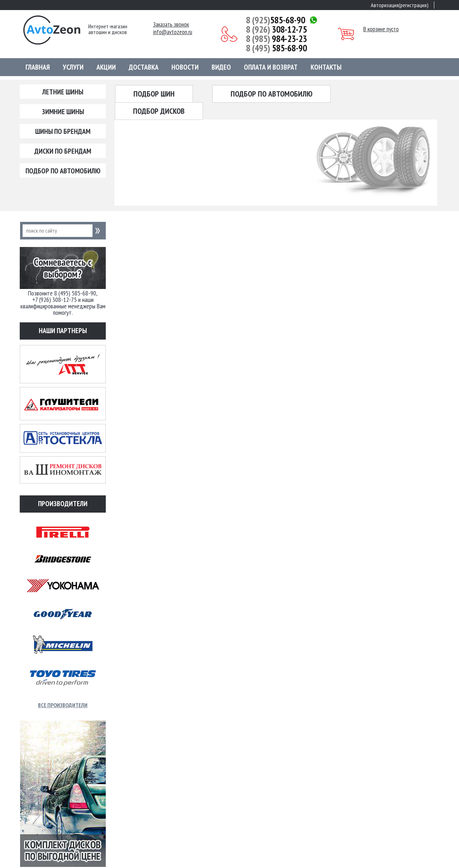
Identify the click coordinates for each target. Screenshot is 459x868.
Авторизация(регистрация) (400, 5)
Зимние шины (63, 112)
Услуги (73, 67)
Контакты (326, 67)
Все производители (63, 705)
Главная (38, 67)
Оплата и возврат (271, 67)
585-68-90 (276, 20)
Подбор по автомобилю (63, 171)
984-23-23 (276, 39)
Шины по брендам (63, 131)
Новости (185, 67)
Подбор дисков (159, 111)
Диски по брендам (63, 151)
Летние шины (63, 92)
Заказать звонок (171, 25)
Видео (221, 67)
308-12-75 (276, 29)
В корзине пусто (381, 29)
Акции (106, 67)
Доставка (144, 67)
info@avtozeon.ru (173, 32)
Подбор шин (154, 94)
